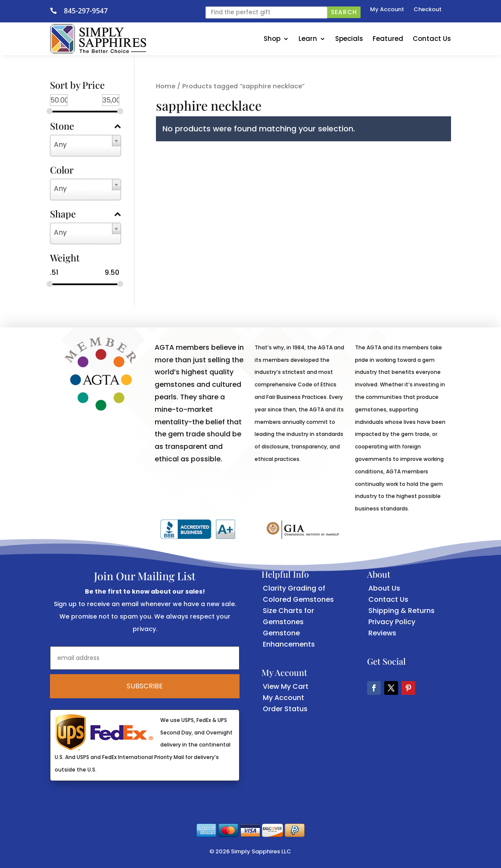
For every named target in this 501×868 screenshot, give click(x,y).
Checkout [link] (428, 10)
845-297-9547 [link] (86, 11)
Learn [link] (308, 39)
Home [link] (166, 86)
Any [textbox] (60, 145)
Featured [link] (388, 39)
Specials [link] (349, 39)
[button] (374, 688)
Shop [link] (272, 39)
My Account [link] (387, 10)
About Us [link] (384, 588)
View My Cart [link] (286, 686)
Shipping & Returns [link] (401, 611)
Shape (85, 215)
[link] (57, 11)
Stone (85, 127)
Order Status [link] (285, 709)
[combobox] (85, 146)
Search (344, 12)
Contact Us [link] (432, 39)
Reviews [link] (382, 633)
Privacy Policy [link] (392, 622)
